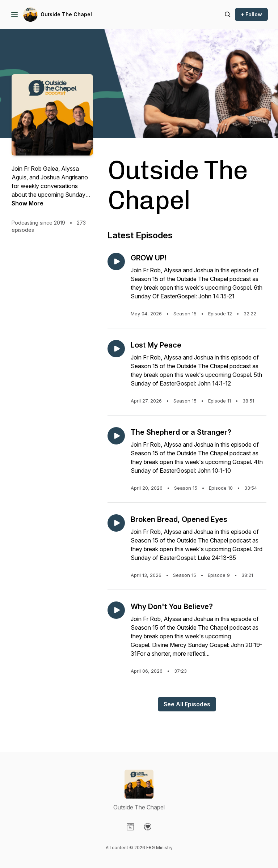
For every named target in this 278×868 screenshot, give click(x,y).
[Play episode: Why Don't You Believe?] (116, 610)
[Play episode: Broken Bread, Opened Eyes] (116, 523)
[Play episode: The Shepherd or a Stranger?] (116, 436)
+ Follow (251, 14)
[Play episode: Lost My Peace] (116, 349)
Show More (28, 203)
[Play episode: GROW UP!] (116, 261)
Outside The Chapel (66, 14)
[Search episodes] (228, 14)
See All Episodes (187, 704)
